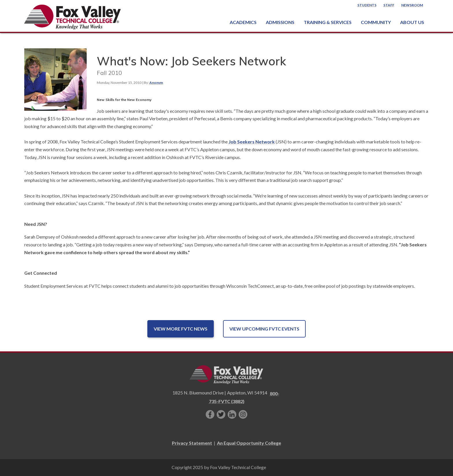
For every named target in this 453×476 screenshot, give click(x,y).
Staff (389, 5)
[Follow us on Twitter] (221, 414)
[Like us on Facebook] (210, 414)
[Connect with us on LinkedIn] (232, 414)
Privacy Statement (192, 443)
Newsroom (412, 5)
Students (367, 5)
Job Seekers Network (252, 142)
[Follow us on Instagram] (243, 414)
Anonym (156, 83)
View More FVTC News (181, 329)
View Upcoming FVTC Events (264, 329)
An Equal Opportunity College (249, 443)
